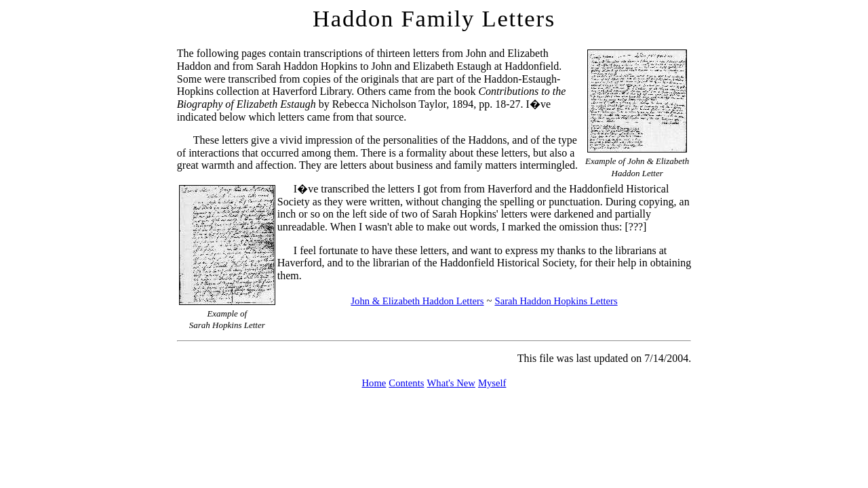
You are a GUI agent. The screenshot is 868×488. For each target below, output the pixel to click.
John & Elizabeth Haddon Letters (417, 301)
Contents (406, 383)
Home (374, 383)
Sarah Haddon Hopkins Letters (556, 301)
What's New (451, 383)
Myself (492, 383)
